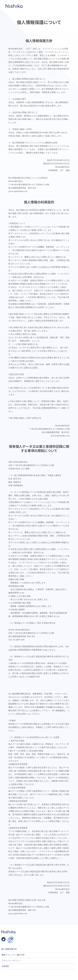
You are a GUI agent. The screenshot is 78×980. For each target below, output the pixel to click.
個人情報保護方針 (9, 949)
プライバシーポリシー (11, 960)
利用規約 (5, 966)
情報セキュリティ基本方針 (13, 955)
